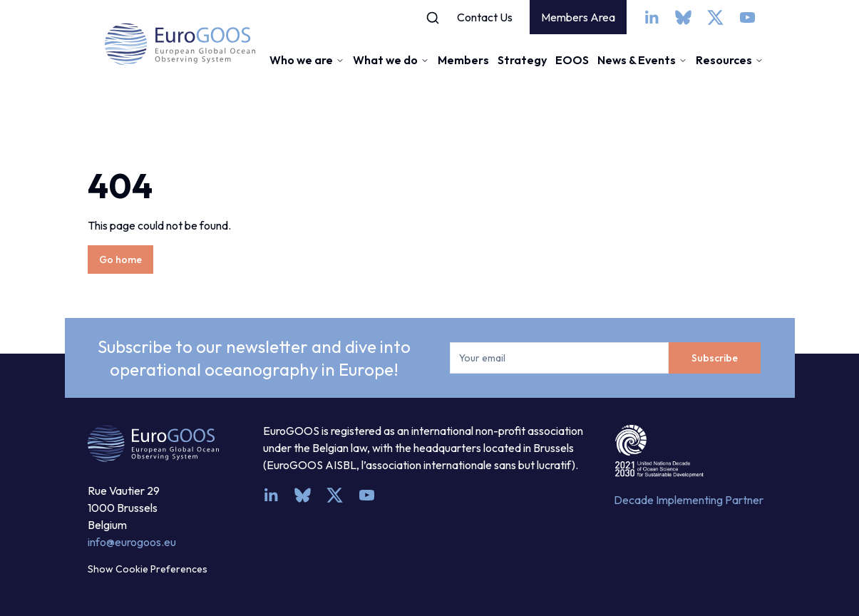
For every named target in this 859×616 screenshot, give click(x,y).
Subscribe (715, 358)
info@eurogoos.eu (132, 542)
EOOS (572, 60)
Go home (120, 260)
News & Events (642, 60)
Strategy (522, 60)
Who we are (307, 60)
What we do (391, 60)
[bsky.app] (683, 17)
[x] (715, 17)
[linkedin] (651, 17)
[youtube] (747, 17)
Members (463, 60)
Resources (730, 60)
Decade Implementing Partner (689, 500)
